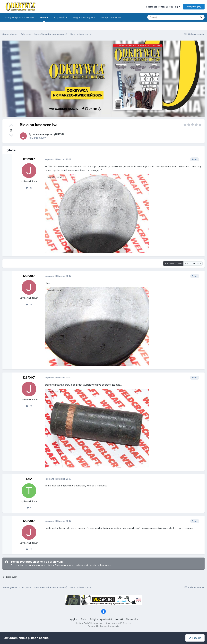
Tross (28, 479)
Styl (84, 619)
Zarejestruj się (194, 7)
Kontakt (119, 619)
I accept (195, 638)
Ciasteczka (132, 619)
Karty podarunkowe (111, 17)
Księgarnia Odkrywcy (84, 17)
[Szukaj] (164, 17)
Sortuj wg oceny (173, 263)
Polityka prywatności (101, 619)
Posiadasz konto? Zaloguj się (163, 7)
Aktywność (61, 17)
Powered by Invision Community (103, 626)
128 (29, 188)
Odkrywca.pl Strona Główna (20, 17)
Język (73, 619)
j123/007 (59, 134)
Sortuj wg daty (193, 263)
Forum (44, 19)
